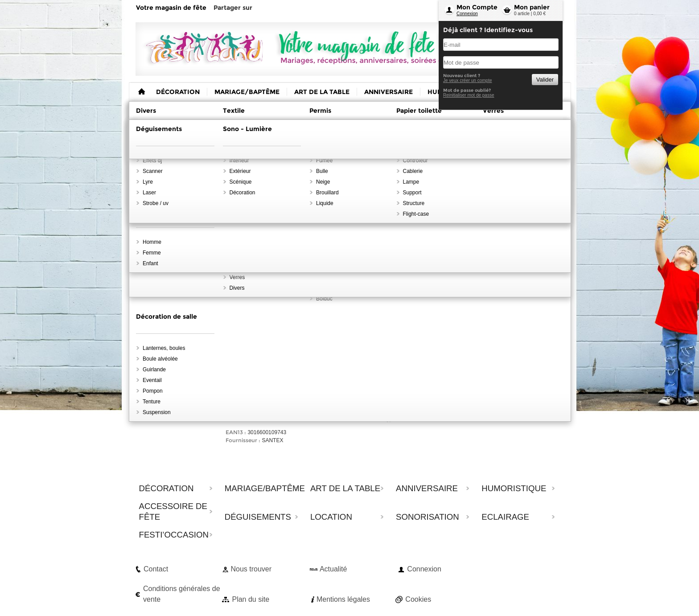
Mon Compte (477, 7)
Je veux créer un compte (468, 80)
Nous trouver (251, 569)
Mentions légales (343, 599)
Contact (156, 569)
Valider (545, 80)
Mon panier (532, 7)
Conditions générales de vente (182, 594)
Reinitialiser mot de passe (469, 95)
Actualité (333, 569)
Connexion (467, 14)
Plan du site (251, 599)
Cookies (418, 599)
